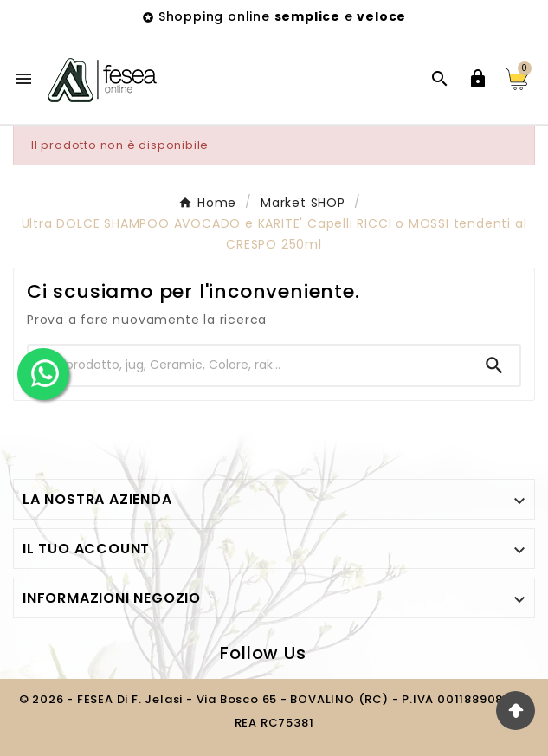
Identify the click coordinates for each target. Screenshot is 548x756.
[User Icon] (478, 79)
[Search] (494, 365)
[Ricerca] (249, 365)
